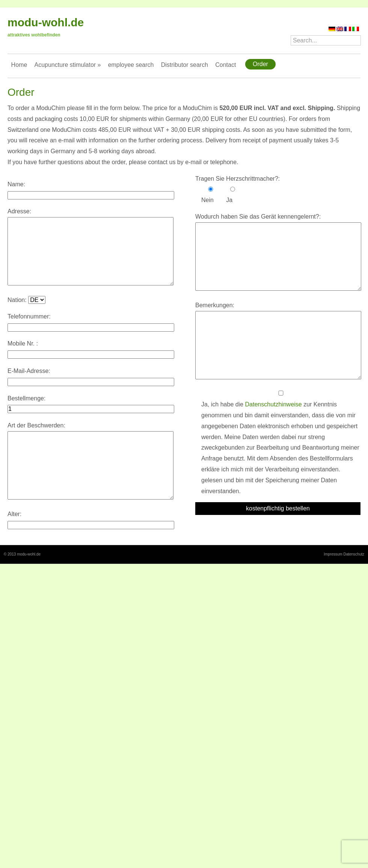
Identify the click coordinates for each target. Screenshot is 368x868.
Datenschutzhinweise (274, 404)
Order (260, 64)
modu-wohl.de (46, 22)
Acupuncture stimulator (67, 65)
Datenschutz (354, 554)
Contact (225, 65)
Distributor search (185, 65)
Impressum (333, 554)
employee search (131, 65)
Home (19, 65)
